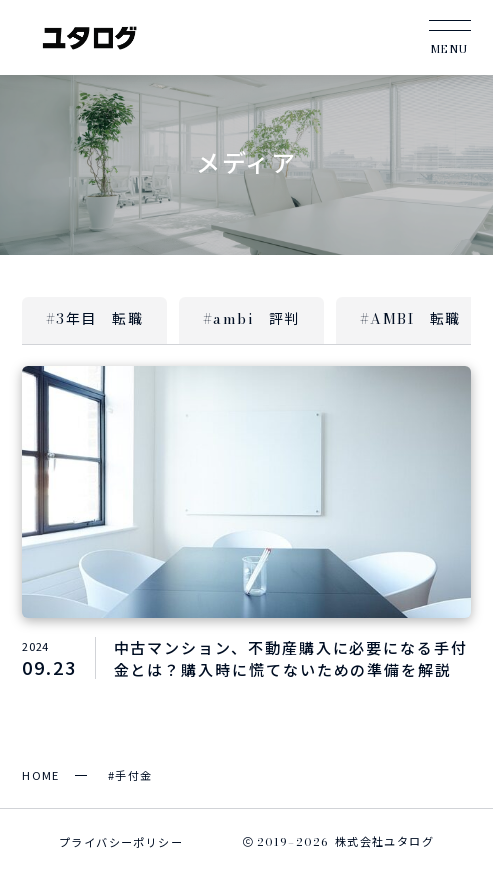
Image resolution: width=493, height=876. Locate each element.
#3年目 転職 (94, 319)
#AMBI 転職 (410, 319)
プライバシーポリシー (121, 842)
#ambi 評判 (251, 319)
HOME (41, 775)
